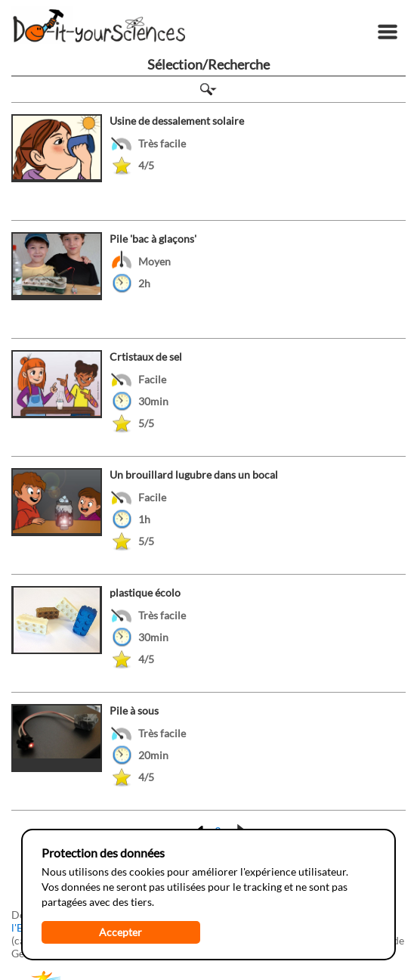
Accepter (120, 932)
